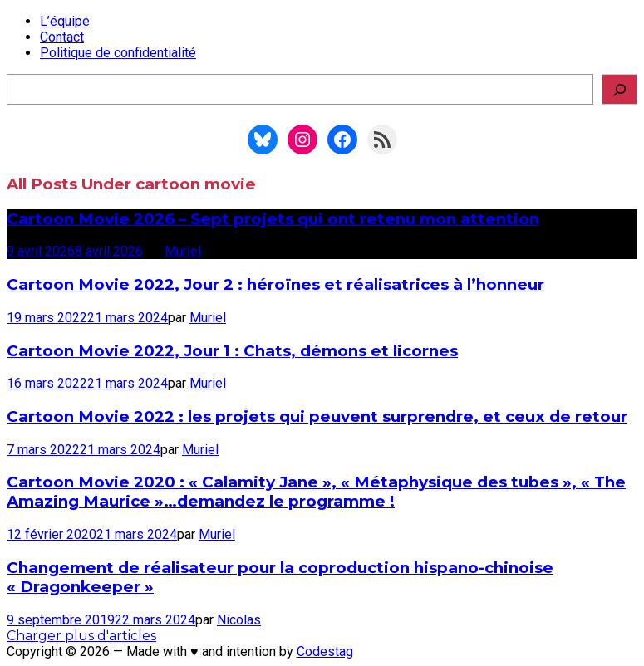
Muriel (183, 251)
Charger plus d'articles (81, 636)
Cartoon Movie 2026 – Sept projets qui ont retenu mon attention (273, 219)
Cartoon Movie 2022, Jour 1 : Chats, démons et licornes (232, 351)
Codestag (325, 651)
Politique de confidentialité (118, 53)
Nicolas (239, 620)
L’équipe (65, 21)
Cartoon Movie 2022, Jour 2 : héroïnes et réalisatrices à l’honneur (275, 284)
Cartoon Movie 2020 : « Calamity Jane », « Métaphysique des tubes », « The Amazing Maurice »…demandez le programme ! (316, 492)
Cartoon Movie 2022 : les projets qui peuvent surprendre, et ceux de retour (317, 416)
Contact (62, 37)
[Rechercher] (619, 89)
